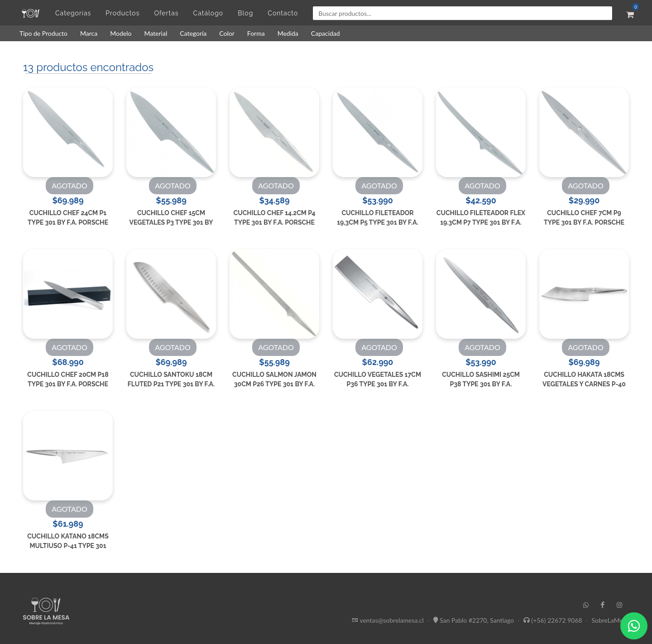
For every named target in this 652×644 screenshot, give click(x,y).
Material (156, 33)
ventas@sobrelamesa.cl (391, 620)
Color (227, 33)
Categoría (193, 33)
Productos (122, 13)
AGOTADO (70, 185)
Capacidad (326, 33)
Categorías (73, 13)
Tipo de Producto (43, 33)
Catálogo (209, 13)
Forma (256, 33)
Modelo (121, 33)
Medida (288, 33)
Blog (245, 13)
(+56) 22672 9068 (557, 620)
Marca (89, 33)
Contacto (283, 13)
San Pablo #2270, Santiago (477, 620)
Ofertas (166, 13)
